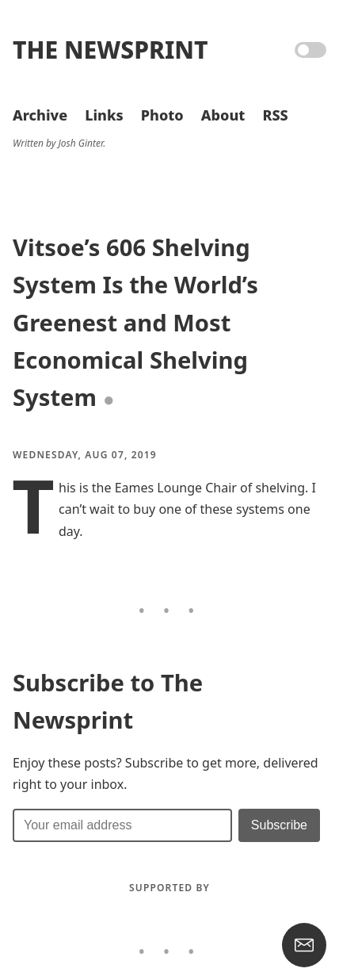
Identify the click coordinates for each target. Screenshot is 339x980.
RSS (275, 115)
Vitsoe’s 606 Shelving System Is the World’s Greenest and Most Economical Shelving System (135, 323)
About (223, 115)
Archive (40, 115)
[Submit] (279, 825)
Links (104, 115)
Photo (162, 115)
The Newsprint (110, 50)
